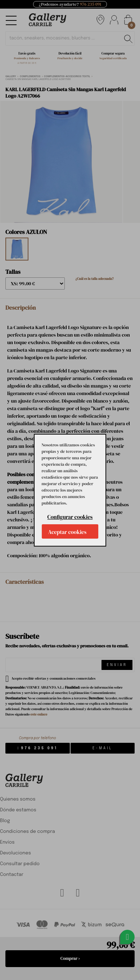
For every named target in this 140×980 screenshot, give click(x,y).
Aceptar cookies (67, 532)
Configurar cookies (70, 517)
